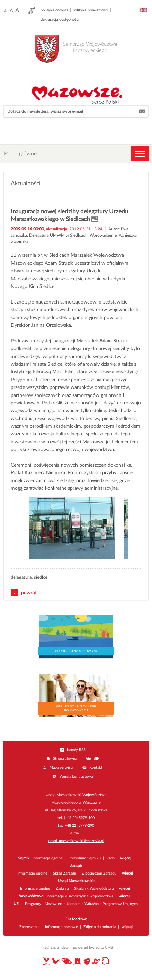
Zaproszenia (29, 927)
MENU (140, 154)
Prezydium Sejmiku (85, 858)
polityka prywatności (91, 10)
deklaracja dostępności (60, 20)
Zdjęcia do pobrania (100, 927)
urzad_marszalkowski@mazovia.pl (76, 841)
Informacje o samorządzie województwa (80, 896)
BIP (96, 759)
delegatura (21, 577)
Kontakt (96, 768)
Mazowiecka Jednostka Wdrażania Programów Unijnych (91, 904)
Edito (100, 948)
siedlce (41, 577)
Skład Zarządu (65, 873)
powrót (29, 593)
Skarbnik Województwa (94, 889)
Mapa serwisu (61, 768)
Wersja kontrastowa (76, 777)
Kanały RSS (76, 750)
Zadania (62, 889)
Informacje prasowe (61, 927)
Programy (33, 904)
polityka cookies (54, 10)
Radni (111, 858)
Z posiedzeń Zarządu (99, 873)
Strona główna (65, 759)
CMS (109, 948)
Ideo (64, 948)
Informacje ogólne (48, 858)
